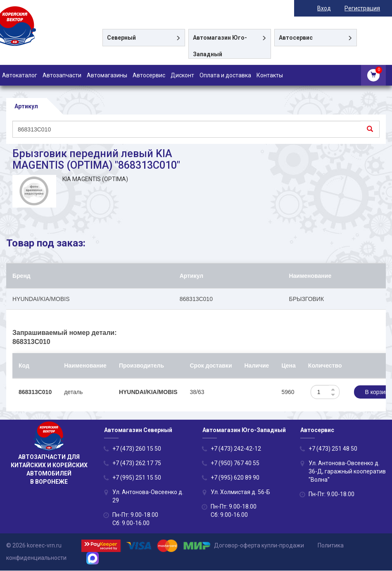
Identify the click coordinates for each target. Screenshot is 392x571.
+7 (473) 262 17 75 (137, 463)
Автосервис (149, 75)
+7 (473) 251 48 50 (333, 449)
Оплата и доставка (225, 75)
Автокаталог (20, 75)
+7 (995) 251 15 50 (137, 478)
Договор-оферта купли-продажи (259, 545)
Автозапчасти (62, 75)
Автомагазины (107, 75)
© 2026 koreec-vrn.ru (34, 545)
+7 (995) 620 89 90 (235, 478)
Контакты (270, 75)
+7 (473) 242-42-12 (236, 449)
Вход (330, 8)
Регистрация (368, 8)
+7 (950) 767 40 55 (235, 463)
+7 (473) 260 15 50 (137, 449)
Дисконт (182, 75)
